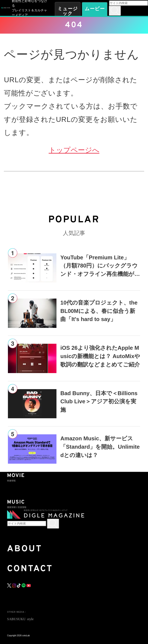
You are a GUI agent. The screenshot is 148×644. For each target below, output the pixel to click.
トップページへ (74, 150)
